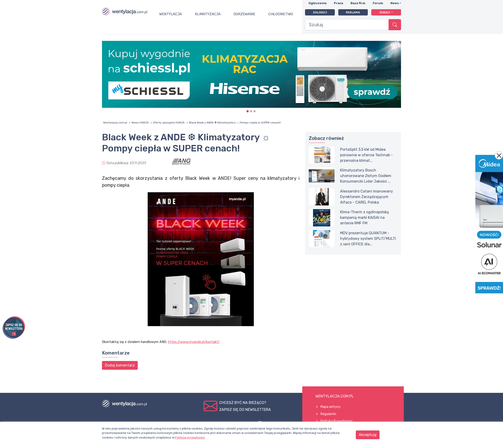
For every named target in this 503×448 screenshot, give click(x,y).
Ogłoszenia (317, 3)
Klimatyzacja (208, 14)
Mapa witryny (331, 407)
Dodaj (385, 12)
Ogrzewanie (244, 14)
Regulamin (328, 414)
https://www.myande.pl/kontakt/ (194, 342)
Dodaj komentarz (120, 365)
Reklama (353, 12)
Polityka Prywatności (336, 421)
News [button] (395, 3)
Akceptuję (368, 435)
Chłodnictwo (281, 14)
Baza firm (358, 3)
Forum (378, 3)
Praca (338, 3)
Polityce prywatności (190, 437)
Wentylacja (171, 14)
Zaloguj (320, 12)
